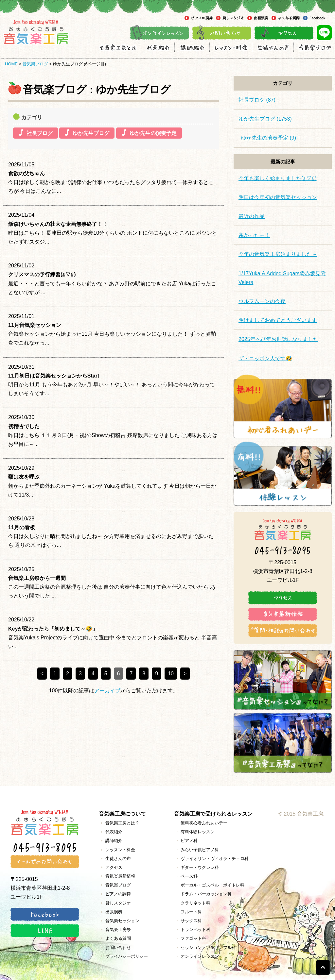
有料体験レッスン (198, 832)
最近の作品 (252, 216)
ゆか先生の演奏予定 (153, 133)
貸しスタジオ (118, 903)
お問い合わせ (118, 947)
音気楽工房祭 (118, 929)
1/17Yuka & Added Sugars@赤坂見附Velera (282, 278)
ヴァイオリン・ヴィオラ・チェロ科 (215, 859)
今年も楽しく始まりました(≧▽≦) (278, 178)
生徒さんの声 (118, 859)
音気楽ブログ (35, 64)
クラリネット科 (195, 903)
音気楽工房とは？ (122, 823)
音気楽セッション (122, 921)
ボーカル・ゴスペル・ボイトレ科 (212, 885)
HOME (11, 64)
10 (171, 674)
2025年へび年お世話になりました (278, 339)
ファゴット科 (193, 938)
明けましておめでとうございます (278, 320)
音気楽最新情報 (120, 876)
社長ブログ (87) (257, 100)
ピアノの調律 (118, 894)
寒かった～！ (254, 235)
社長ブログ (40, 133)
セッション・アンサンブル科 (208, 947)
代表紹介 (114, 832)
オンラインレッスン (200, 956)
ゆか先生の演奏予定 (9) (269, 138)
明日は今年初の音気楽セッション (278, 197)
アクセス (114, 867)
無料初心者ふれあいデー (204, 823)
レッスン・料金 (120, 850)
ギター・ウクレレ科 (200, 867)
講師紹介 (114, 841)
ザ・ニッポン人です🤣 (265, 358)
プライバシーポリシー (127, 956)
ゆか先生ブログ (91, 133)
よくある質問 (118, 938)
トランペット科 (195, 929)
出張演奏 (114, 912)
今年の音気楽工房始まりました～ (278, 254)
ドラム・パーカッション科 (206, 894)
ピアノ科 (189, 841)
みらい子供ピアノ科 (200, 850)
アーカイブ (107, 691)
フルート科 (191, 912)
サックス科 (191, 921)
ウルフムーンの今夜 (262, 301)
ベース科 (189, 876)
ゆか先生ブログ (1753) (265, 119)
